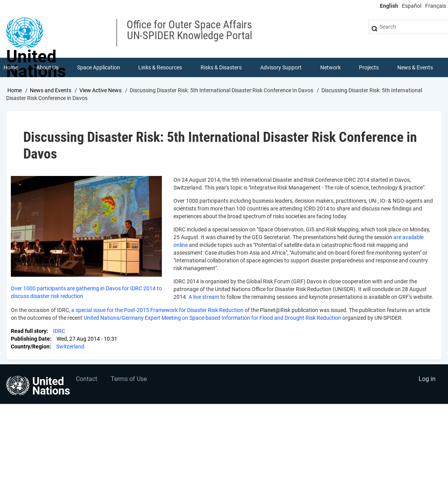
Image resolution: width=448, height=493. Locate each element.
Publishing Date (30, 339)
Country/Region (30, 346)
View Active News (100, 90)
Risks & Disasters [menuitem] (221, 67)
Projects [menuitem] (369, 67)
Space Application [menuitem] (99, 67)
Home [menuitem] (11, 67)
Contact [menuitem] (87, 379)
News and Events (51, 90)
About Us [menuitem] (47, 67)
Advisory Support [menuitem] (281, 67)
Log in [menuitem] (427, 379)
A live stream (204, 297)
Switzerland (70, 346)
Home (15, 90)
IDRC (59, 331)
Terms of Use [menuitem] (129, 379)
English (389, 6)
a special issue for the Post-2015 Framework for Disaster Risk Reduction (157, 310)
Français (436, 6)
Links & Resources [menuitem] (160, 67)
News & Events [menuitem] (415, 67)
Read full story (29, 331)
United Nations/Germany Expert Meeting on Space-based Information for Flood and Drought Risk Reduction (212, 318)
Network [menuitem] (330, 67)
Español (412, 6)
